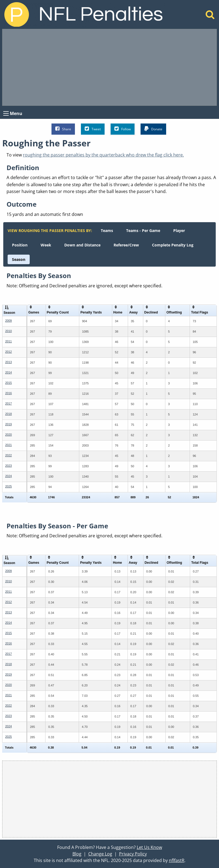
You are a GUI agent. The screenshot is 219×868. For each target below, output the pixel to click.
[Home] (210, 16)
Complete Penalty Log (173, 245)
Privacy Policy (133, 854)
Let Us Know (149, 847)
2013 (8, 362)
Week (46, 245)
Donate (153, 129)
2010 (8, 331)
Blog (77, 854)
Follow (123, 129)
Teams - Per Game (143, 230)
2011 (8, 341)
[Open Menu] (6, 113)
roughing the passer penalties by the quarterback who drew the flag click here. (103, 155)
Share (63, 129)
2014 (8, 372)
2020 (8, 435)
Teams (107, 230)
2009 (8, 321)
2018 (8, 414)
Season (19, 259)
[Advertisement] (109, 67)
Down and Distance (82, 245)
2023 (8, 466)
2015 (8, 383)
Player (179, 230)
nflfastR (177, 860)
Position (20, 245)
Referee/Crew (126, 245)
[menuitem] (107, 230)
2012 (8, 352)
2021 (8, 445)
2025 (8, 486)
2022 (8, 455)
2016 (8, 393)
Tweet (93, 129)
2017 (8, 403)
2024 (8, 476)
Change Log (100, 854)
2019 (8, 424)
